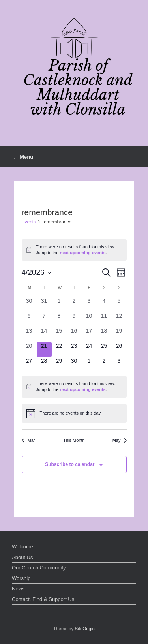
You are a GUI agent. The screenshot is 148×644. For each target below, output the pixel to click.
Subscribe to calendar (70, 464)
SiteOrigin (85, 629)
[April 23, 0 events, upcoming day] (74, 349)
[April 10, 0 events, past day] (89, 319)
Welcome (22, 547)
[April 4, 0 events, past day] (104, 304)
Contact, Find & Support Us (43, 599)
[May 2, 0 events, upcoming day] (104, 364)
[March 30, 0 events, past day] (29, 304)
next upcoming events (83, 253)
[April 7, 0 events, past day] (44, 319)
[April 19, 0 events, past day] (119, 334)
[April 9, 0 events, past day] (74, 319)
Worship (21, 578)
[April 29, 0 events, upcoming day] (59, 364)
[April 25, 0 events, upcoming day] (104, 349)
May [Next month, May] (120, 440)
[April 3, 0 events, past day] (89, 304)
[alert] (74, 250)
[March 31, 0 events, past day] (44, 304)
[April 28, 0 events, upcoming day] (44, 364)
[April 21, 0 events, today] (44, 349)
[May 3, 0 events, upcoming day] (119, 364)
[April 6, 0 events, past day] (29, 319)
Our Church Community (39, 568)
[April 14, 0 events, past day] (44, 334)
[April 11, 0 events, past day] (104, 319)
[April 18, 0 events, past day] (104, 334)
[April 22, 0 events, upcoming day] (59, 349)
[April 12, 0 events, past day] (119, 319)
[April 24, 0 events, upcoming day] (89, 349)
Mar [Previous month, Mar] (28, 440)
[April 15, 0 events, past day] (59, 334)
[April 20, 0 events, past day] (29, 349)
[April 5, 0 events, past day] (119, 304)
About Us (22, 557)
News (18, 589)
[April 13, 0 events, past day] (29, 334)
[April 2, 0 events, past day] (74, 304)
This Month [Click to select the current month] (74, 440)
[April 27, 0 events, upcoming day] (29, 364)
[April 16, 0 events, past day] (74, 334)
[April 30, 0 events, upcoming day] (74, 364)
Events (29, 222)
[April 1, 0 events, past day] (59, 304)
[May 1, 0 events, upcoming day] (89, 364)
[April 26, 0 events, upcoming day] (119, 349)
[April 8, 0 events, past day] (59, 319)
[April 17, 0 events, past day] (89, 334)
